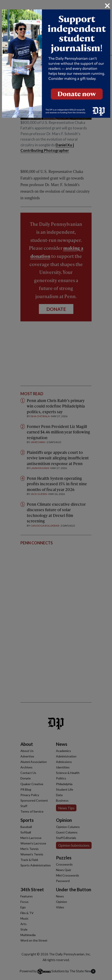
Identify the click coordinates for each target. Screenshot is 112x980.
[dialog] (56, 490)
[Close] (107, 6)
